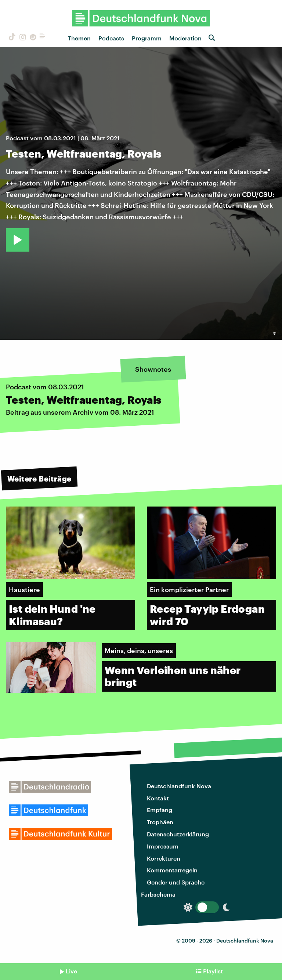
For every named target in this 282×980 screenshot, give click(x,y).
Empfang (160, 810)
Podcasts (111, 38)
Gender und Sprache (176, 882)
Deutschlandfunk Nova (179, 786)
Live (71, 971)
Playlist (213, 971)
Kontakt (158, 798)
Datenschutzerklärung (178, 834)
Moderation (185, 38)
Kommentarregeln (172, 870)
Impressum (163, 846)
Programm (147, 38)
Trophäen (160, 822)
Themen (79, 38)
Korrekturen (164, 858)
